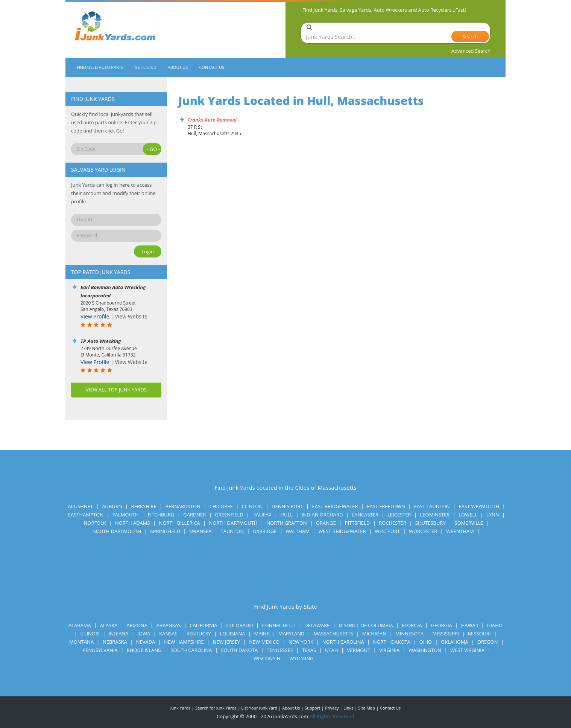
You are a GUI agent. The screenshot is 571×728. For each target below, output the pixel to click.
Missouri (479, 634)
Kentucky (199, 634)
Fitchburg (161, 515)
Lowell (468, 515)
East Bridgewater (335, 506)
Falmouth (126, 515)
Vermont (358, 650)
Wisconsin (267, 658)
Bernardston (183, 506)
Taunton (232, 531)
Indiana (119, 634)
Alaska (109, 625)
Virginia (389, 650)
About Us (291, 708)
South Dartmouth (117, 531)
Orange (326, 523)
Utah (331, 650)
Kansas (168, 634)
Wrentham (460, 531)
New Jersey (227, 642)
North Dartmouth (233, 523)
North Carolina (343, 642)
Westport (387, 531)
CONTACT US (212, 67)
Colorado (240, 625)
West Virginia (467, 650)
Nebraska (115, 642)
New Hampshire (184, 642)
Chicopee (221, 506)
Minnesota (409, 634)
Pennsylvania (100, 650)
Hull (286, 515)
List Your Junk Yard (259, 708)
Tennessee (280, 650)
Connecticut (279, 625)
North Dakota (392, 642)
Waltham (298, 531)
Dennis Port (287, 506)
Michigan (374, 634)
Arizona (137, 625)
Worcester (423, 531)
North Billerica (180, 523)
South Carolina (191, 650)
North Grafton (287, 523)
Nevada (146, 642)
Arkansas (169, 625)
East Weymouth (479, 506)
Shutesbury (431, 523)
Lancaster (365, 515)
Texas (309, 650)
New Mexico (264, 642)
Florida (412, 625)
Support (312, 708)
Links (348, 708)
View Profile (95, 316)
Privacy (332, 708)
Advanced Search (471, 51)
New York (301, 642)
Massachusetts (333, 634)
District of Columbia (366, 625)
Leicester (399, 515)
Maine (262, 634)
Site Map (367, 708)
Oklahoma (455, 642)
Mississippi (446, 634)
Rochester (393, 523)
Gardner (194, 515)
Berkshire (144, 506)
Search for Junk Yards (216, 708)
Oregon (488, 642)
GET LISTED (146, 67)
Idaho (495, 625)
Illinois (90, 634)
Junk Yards (181, 708)
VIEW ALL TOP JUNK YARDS (116, 390)
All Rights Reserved (332, 716)
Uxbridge (265, 531)
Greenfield (229, 515)
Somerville (469, 523)
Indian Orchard (322, 515)
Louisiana (233, 634)
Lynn (493, 515)
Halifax (262, 515)
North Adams (133, 523)
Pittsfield (358, 523)
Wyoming (301, 658)
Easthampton (86, 515)
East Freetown (386, 506)
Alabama (80, 625)
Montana (81, 642)
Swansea (200, 531)
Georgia (442, 625)
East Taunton (432, 506)
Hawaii (470, 625)
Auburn (112, 506)
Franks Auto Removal (212, 120)
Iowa (144, 634)
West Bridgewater (342, 531)
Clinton (252, 506)
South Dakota (239, 650)
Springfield (165, 531)
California (203, 625)
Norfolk (95, 523)
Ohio (426, 642)
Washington (425, 650)
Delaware (317, 625)
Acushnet (80, 506)
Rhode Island (144, 650)
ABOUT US (178, 67)
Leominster (435, 515)
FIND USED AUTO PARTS (100, 67)
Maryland (291, 634)
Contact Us (390, 708)
